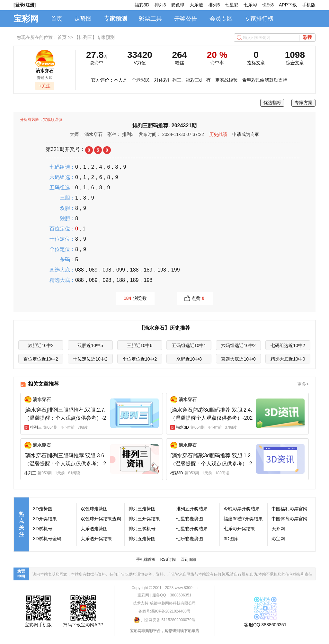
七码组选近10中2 (288, 345)
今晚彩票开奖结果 (242, 509)
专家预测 (115, 19)
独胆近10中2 (41, 345)
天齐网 (278, 529)
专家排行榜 (259, 19)
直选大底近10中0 (238, 359)
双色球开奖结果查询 (101, 519)
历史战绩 (218, 134)
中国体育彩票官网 (289, 519)
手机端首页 (146, 559)
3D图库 (231, 539)
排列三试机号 (142, 529)
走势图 (83, 19)
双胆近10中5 (90, 345)
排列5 (214, 5)
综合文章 (295, 63)
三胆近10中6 (140, 345)
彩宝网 (278, 539)
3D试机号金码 (47, 539)
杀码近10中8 (189, 359)
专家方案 (304, 103)
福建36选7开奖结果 (243, 519)
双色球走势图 (94, 509)
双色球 (178, 5)
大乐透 (196, 5)
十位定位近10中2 (90, 359)
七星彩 (232, 5)
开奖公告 (186, 19)
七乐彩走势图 (190, 539)
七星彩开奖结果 (192, 529)
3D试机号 (43, 529)
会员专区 (221, 19)
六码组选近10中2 (238, 345)
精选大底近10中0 (288, 359)
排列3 (160, 5)
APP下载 (288, 5)
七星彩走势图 (190, 519)
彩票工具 (150, 19)
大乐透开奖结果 (96, 539)
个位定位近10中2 (140, 359)
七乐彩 (250, 5)
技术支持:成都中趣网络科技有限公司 (164, 603)
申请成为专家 (246, 134)
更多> (303, 384)
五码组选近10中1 (189, 345)
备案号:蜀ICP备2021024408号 (164, 611)
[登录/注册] (25, 5)
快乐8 (268, 5)
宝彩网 (26, 19)
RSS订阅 (168, 559)
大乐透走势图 (94, 529)
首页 (57, 19)
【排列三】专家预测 (94, 37)
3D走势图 (43, 509)
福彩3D (142, 5)
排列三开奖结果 (144, 519)
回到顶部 (188, 559)
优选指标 (272, 103)
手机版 (309, 5)
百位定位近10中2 (41, 359)
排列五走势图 (142, 539)
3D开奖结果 (45, 519)
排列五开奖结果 (192, 509)
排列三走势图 (142, 509)
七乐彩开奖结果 (239, 529)
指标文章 (256, 63)
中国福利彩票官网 (289, 509)
